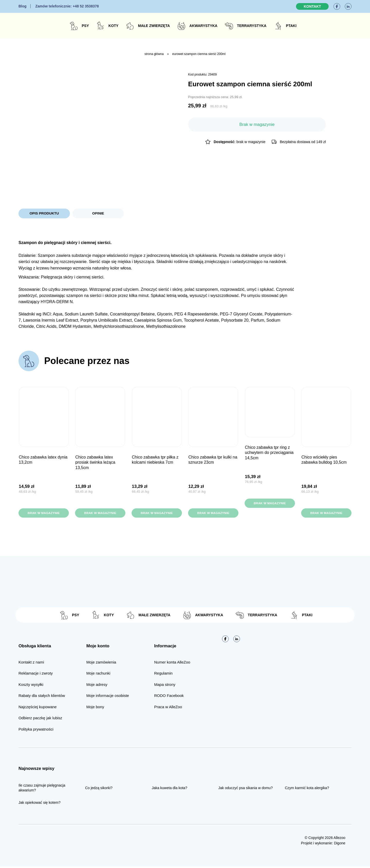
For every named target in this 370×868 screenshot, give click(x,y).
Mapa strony (165, 686)
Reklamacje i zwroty (36, 675)
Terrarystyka (252, 26)
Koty (113, 26)
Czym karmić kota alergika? (307, 789)
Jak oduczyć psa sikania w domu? (246, 789)
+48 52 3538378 (67, 6)
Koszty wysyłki (31, 686)
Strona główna (154, 54)
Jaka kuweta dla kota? (169, 789)
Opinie (98, 214)
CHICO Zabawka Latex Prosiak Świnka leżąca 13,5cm (95, 463)
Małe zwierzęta (154, 26)
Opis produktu (44, 214)
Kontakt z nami (31, 664)
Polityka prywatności (36, 731)
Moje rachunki (98, 675)
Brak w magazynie (44, 514)
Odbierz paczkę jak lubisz (40, 719)
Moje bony (95, 708)
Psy (85, 26)
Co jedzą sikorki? (99, 789)
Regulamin (163, 675)
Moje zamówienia (101, 664)
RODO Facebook (169, 697)
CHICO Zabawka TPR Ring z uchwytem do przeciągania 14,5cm (269, 454)
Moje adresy (97, 686)
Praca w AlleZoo (168, 708)
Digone (340, 845)
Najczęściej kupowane (38, 708)
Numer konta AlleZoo (172, 664)
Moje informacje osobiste (108, 697)
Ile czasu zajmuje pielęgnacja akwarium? (42, 789)
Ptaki (291, 26)
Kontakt (312, 6)
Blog (22, 6)
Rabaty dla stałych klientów (42, 697)
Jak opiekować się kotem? (39, 804)
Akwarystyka (203, 26)
